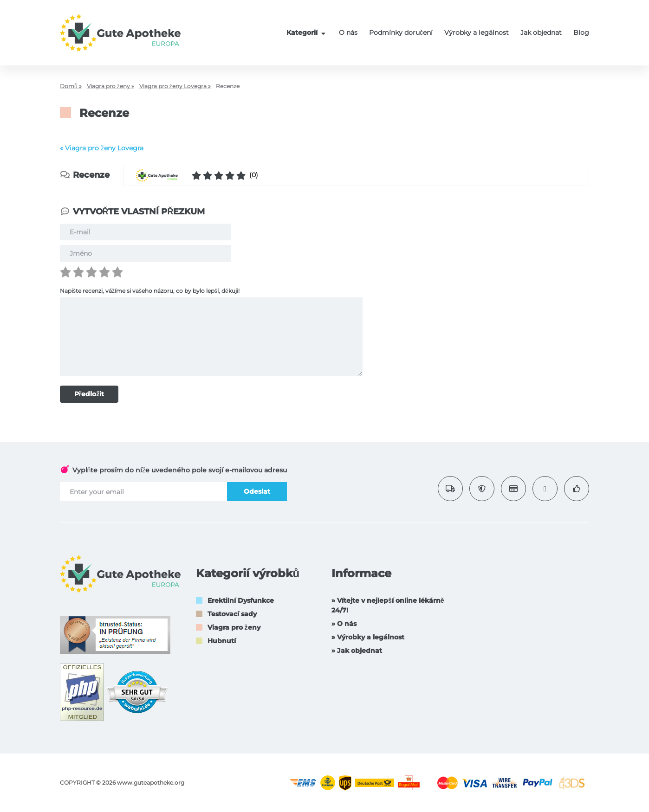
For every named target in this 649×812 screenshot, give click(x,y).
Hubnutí (222, 641)
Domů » (71, 86)
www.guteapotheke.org (151, 783)
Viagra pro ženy (234, 627)
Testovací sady (232, 614)
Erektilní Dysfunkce (241, 600)
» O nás (344, 624)
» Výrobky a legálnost (368, 637)
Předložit (89, 394)
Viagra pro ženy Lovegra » (175, 86)
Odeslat (257, 491)
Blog (581, 32)
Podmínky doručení (401, 32)
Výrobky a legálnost (477, 32)
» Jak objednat (357, 651)
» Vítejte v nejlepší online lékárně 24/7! (388, 605)
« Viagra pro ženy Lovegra (102, 148)
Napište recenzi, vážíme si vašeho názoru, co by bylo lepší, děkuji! (150, 291)
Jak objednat (541, 32)
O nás (348, 32)
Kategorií (307, 32)
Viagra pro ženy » (110, 86)
